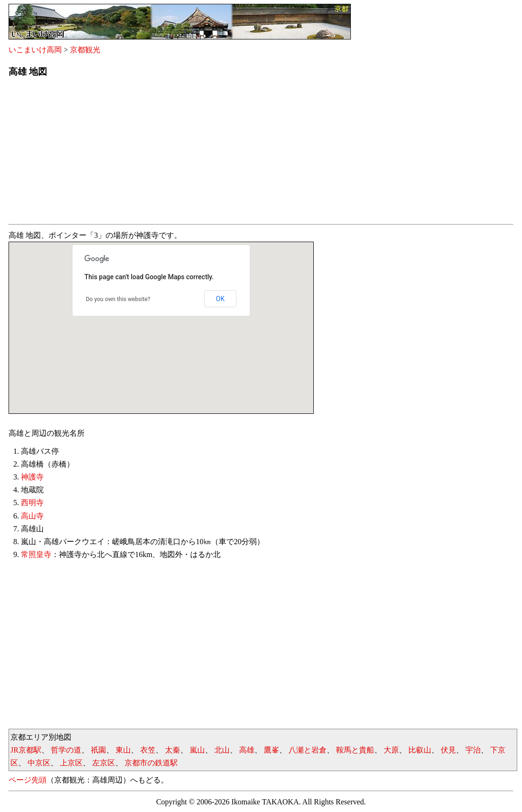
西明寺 (32, 503)
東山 (123, 750)
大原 (391, 750)
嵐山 (197, 750)
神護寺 (32, 477)
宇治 (473, 750)
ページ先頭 (28, 780)
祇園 (98, 750)
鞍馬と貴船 (355, 750)
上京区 (71, 763)
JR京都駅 (26, 750)
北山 (222, 750)
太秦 (173, 750)
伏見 (448, 750)
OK (220, 299)
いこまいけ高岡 (35, 50)
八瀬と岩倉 (308, 750)
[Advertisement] (261, 154)
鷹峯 (271, 750)
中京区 (39, 763)
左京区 (104, 763)
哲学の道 (66, 750)
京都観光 (85, 50)
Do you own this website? (118, 299)
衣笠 (148, 750)
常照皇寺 (36, 554)
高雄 (247, 750)
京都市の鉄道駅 (151, 763)
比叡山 (420, 750)
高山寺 (32, 516)
